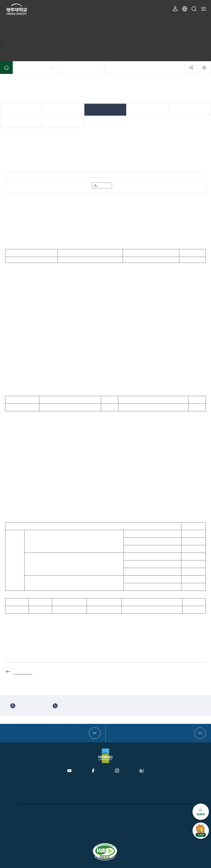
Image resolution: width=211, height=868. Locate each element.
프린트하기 (204, 68)
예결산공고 (133, 811)
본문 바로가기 (0, 0)
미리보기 (104, 185)
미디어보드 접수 (163, 811)
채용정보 (189, 110)
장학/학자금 (105, 110)
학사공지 (63, 110)
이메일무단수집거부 (96, 811)
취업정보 (147, 110)
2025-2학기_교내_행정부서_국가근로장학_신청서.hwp (49, 185)
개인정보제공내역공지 (72, 811)
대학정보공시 (117, 811)
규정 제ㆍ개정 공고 (21, 122)
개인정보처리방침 (24, 811)
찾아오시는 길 (182, 811)
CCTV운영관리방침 (47, 811)
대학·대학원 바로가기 (22, 733)
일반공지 (21, 110)
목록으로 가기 (23, 671)
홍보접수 (147, 811)
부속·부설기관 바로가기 (129, 733)
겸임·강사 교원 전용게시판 (63, 122)
